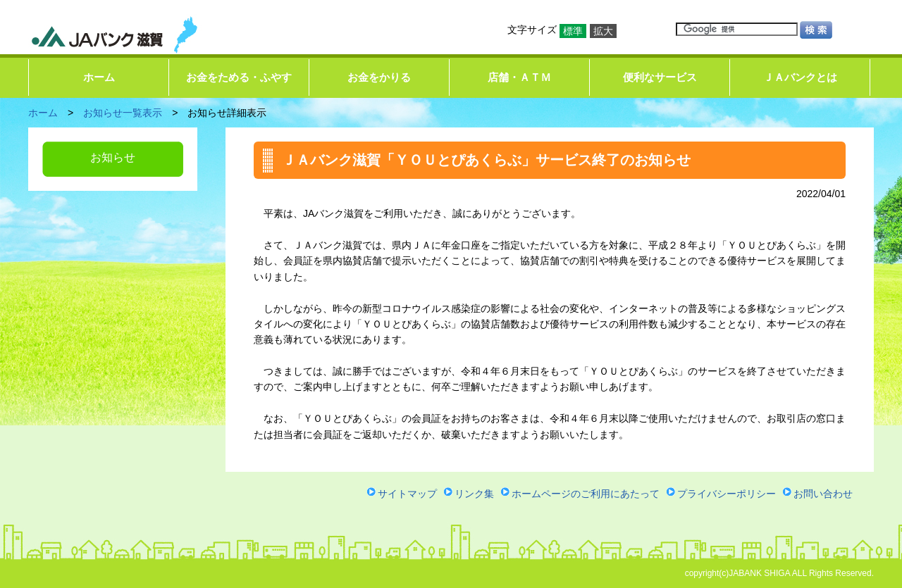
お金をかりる (379, 77)
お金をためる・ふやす (239, 77)
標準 (573, 31)
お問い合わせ (823, 494)
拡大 (603, 31)
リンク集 (474, 494)
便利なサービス (660, 77)
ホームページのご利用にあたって (586, 494)
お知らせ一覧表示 (123, 113)
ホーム (99, 77)
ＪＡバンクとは (800, 77)
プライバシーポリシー (727, 494)
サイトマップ (407, 494)
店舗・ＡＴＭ (519, 77)
